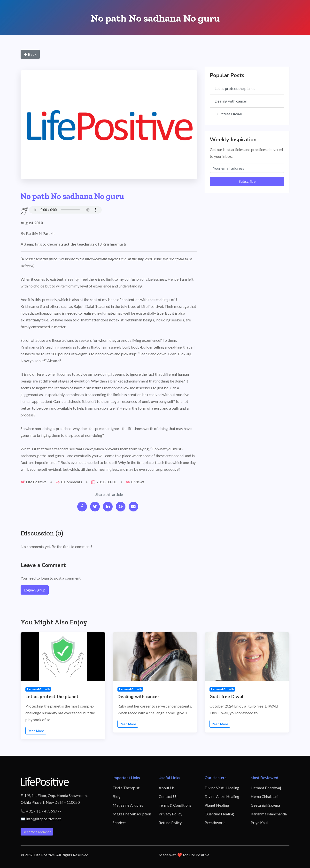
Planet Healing (217, 805)
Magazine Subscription (132, 814)
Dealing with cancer (231, 101)
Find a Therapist (126, 788)
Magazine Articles (128, 805)
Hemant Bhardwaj (266, 788)
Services (120, 823)
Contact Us (168, 796)
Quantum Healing (219, 814)
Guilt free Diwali (228, 114)
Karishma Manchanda (269, 814)
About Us (167, 788)
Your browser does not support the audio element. (65, 210)
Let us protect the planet (235, 88)
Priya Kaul (259, 823)
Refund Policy (170, 823)
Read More (36, 731)
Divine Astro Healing (222, 796)
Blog (117, 796)
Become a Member (37, 832)
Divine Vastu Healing (222, 788)
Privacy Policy (170, 814)
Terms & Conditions (175, 805)
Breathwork (215, 823)
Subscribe (247, 181)
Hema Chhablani (264, 796)
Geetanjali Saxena (265, 805)
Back (30, 54)
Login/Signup (35, 590)
